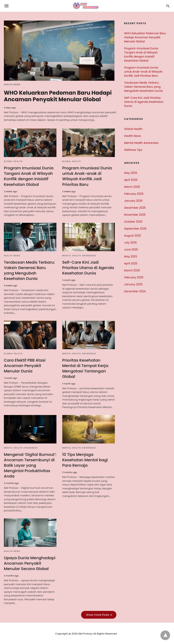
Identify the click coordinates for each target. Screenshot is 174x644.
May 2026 (131, 173)
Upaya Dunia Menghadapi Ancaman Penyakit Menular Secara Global (30, 563)
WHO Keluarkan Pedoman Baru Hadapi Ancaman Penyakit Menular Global (58, 96)
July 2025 (130, 243)
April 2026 (131, 180)
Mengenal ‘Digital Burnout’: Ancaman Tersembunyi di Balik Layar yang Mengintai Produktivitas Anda (30, 465)
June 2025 (131, 250)
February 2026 (134, 194)
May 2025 (131, 256)
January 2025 (133, 284)
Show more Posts (98, 614)
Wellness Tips (133, 150)
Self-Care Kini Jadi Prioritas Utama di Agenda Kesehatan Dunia (88, 268)
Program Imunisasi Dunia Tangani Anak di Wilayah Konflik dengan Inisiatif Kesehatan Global (29, 176)
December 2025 (135, 208)
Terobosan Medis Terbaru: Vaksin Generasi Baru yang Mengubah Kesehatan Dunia (29, 270)
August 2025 (133, 236)
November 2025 (135, 215)
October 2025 (133, 222)
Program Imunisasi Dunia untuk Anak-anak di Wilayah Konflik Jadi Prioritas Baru (87, 176)
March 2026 (132, 187)
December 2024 (135, 291)
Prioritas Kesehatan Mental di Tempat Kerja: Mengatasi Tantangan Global (88, 368)
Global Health (13, 161)
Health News (12, 84)
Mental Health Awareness (79, 255)
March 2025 (132, 270)
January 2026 (133, 201)
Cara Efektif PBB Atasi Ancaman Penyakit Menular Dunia (25, 365)
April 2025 (131, 263)
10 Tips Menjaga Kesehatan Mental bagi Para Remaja (85, 460)
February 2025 (134, 277)
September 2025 (135, 229)
